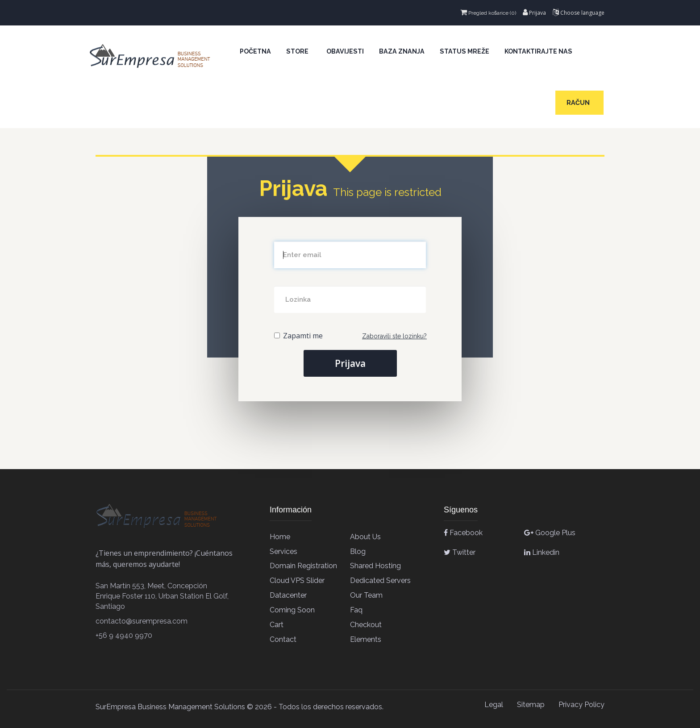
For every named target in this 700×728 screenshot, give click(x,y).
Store (299, 51)
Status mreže (465, 51)
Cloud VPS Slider (297, 580)
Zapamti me (298, 336)
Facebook (463, 533)
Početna (255, 51)
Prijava (534, 13)
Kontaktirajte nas (538, 51)
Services (283, 551)
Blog (358, 551)
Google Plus (550, 533)
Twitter (460, 552)
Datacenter (288, 595)
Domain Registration (303, 566)
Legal (494, 705)
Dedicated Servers (380, 580)
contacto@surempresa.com (142, 621)
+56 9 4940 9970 (124, 635)
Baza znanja (402, 51)
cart (277, 625)
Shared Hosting (375, 566)
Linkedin (542, 552)
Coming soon (292, 610)
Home (280, 537)
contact (283, 639)
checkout (366, 625)
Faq (356, 610)
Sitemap (531, 705)
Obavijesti (345, 51)
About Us (365, 537)
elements (366, 639)
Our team (366, 595)
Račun (579, 103)
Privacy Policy (581, 705)
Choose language (579, 13)
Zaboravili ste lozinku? (394, 336)
